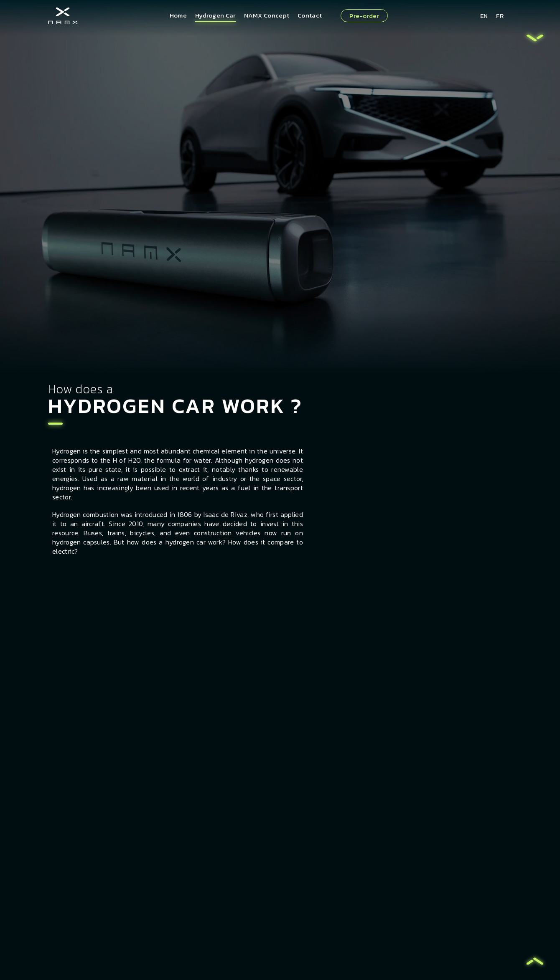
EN (484, 16)
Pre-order (364, 16)
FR (500, 16)
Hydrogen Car (215, 15)
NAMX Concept (267, 15)
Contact (310, 15)
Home (178, 15)
